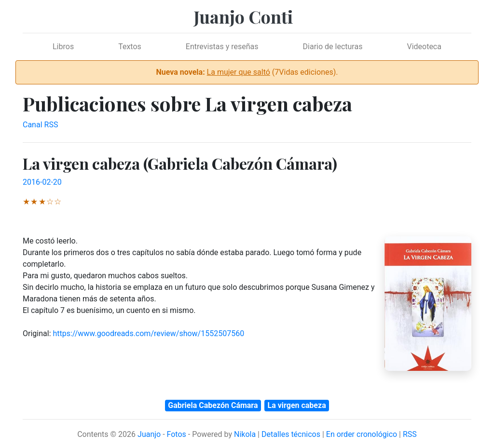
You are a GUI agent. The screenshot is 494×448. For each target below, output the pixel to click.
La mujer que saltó (239, 72)
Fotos (177, 434)
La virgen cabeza (297, 405)
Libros (63, 47)
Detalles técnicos (291, 434)
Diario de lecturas (333, 47)
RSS (410, 434)
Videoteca (424, 47)
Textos (130, 47)
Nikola (245, 434)
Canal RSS (40, 125)
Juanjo (149, 434)
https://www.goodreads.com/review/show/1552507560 (148, 333)
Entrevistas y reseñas (222, 47)
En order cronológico (362, 434)
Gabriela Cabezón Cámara (213, 405)
